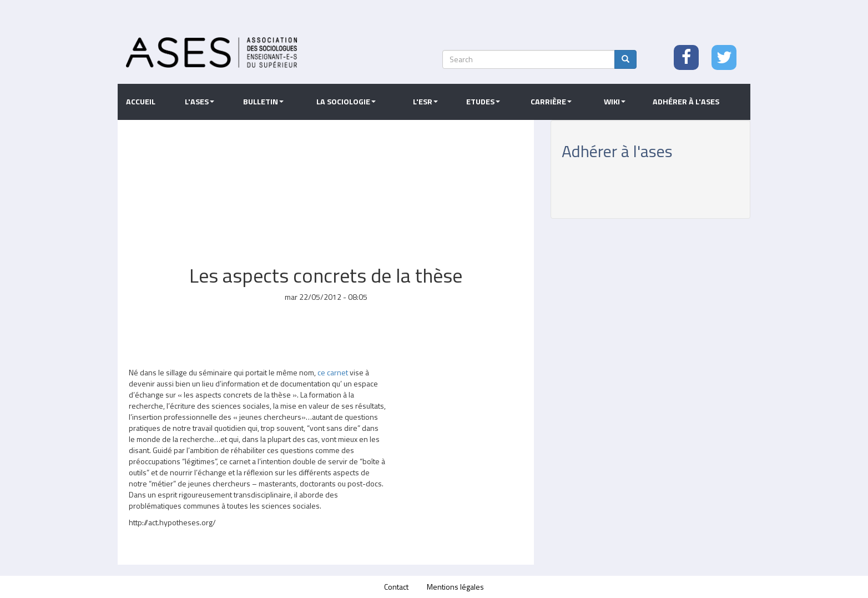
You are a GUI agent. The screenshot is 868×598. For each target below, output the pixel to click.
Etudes (483, 102)
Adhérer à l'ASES (686, 102)
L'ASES (200, 102)
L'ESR (425, 102)
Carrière (551, 102)
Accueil (141, 102)
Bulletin (263, 102)
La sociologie (346, 102)
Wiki (615, 102)
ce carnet (333, 372)
